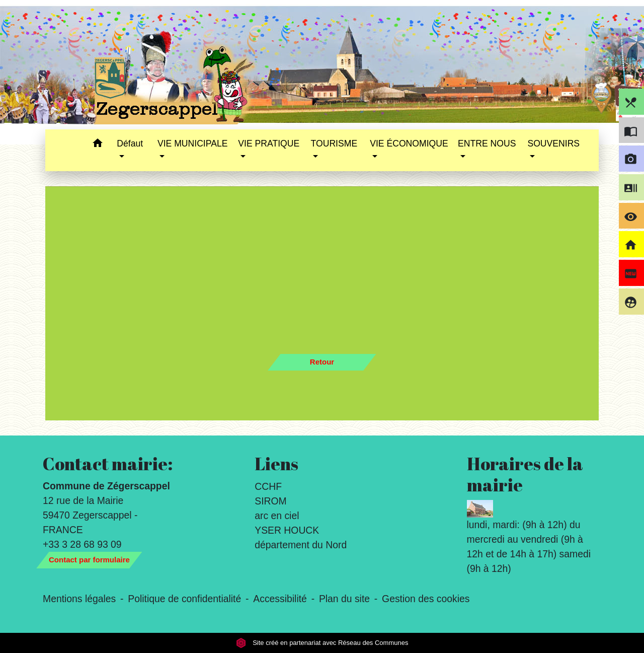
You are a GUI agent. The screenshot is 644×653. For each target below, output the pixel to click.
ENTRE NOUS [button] (487, 143)
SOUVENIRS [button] (553, 143)
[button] (97, 145)
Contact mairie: (108, 464)
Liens (276, 464)
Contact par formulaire (89, 560)
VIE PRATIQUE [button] (269, 143)
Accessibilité (280, 599)
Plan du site (344, 599)
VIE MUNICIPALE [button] (192, 143)
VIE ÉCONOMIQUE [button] (409, 143)
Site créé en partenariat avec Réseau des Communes (322, 643)
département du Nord (301, 545)
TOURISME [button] (334, 143)
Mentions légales (79, 599)
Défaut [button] (130, 143)
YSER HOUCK (287, 530)
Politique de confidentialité (184, 599)
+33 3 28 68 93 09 (82, 544)
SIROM (270, 501)
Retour (322, 362)
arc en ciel (277, 516)
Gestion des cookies (426, 599)
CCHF (268, 486)
